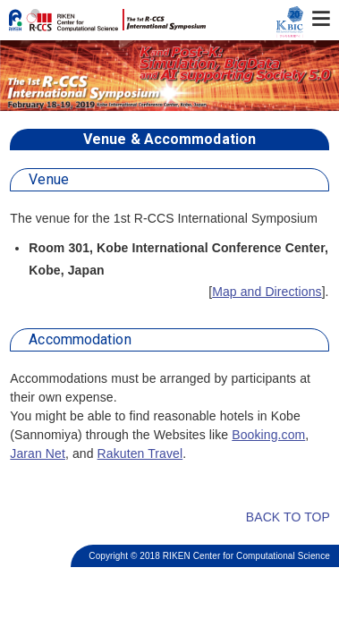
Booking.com (268, 435)
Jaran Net (38, 453)
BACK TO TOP (277, 517)
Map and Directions (267, 292)
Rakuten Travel (140, 453)
